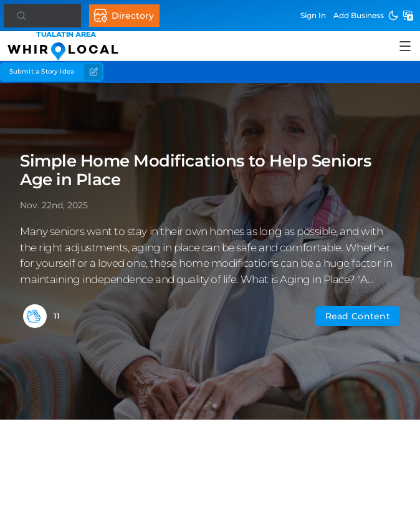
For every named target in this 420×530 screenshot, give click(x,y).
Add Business (359, 15)
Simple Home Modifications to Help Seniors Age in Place (195, 170)
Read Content (358, 316)
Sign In (313, 15)
